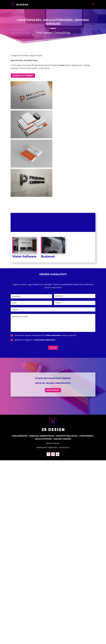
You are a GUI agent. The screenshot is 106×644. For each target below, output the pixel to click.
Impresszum (64, 447)
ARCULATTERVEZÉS (43, 439)
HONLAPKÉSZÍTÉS (19, 436)
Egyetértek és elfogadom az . (35, 340)
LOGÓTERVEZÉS (86, 436)
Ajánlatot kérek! (23, 76)
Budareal (48, 256)
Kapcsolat (53, 390)
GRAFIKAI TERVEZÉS (62, 439)
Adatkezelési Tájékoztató (47, 447)
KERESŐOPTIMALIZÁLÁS (67, 436)
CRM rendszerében (53, 335)
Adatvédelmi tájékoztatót (45, 340)
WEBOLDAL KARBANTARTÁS (42, 436)
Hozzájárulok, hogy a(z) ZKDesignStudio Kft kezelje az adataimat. (46, 335)
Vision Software (24, 256)
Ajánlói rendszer (53, 443)
